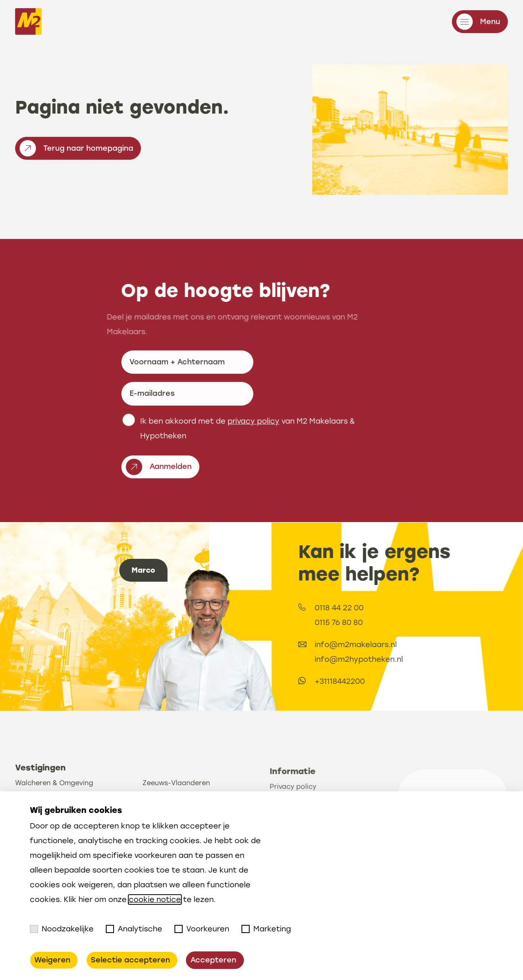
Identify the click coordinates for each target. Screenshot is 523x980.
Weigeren (52, 960)
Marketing (266, 929)
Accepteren (213, 960)
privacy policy (254, 459)
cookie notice (155, 900)
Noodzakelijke (62, 929)
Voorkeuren (202, 929)
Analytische (134, 929)
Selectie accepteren (130, 960)
